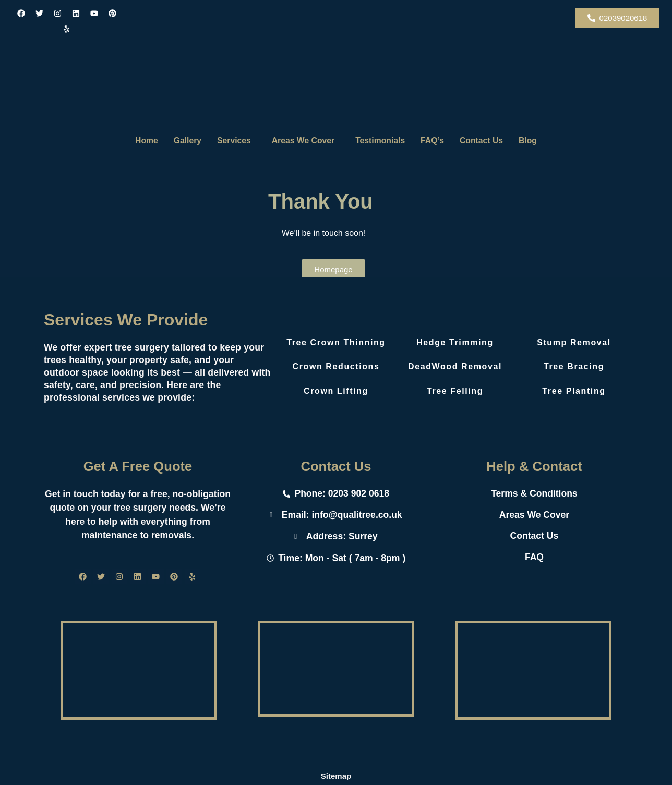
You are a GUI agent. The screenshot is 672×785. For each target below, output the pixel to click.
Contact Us (489, 141)
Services (229, 141)
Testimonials (382, 141)
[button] (232, 141)
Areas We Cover (301, 141)
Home (135, 141)
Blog (539, 141)
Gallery (179, 141)
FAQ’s (437, 141)
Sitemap (336, 776)
